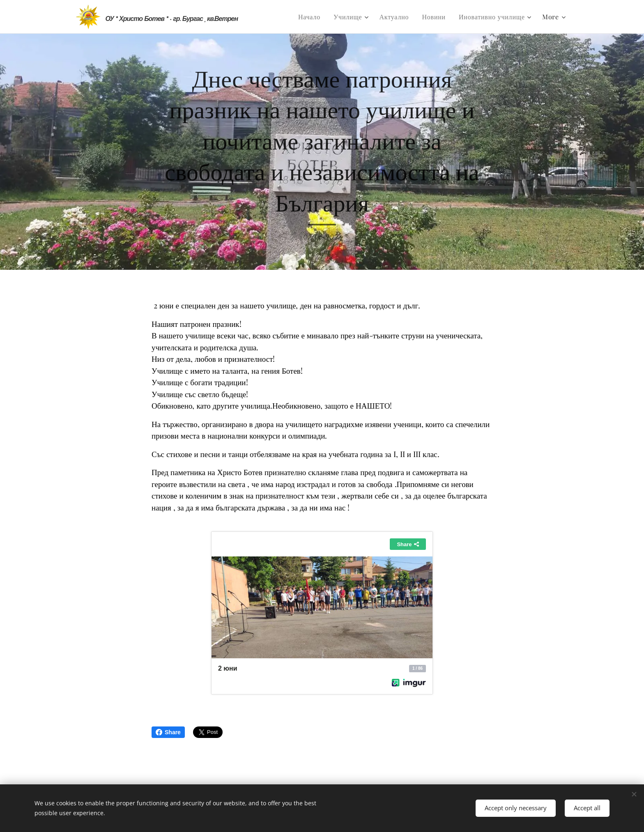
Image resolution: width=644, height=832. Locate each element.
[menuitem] (312, 17)
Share (168, 732)
